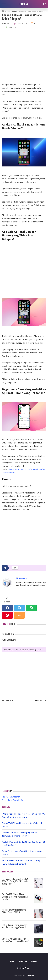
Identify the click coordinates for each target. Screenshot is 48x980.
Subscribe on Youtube (12, 800)
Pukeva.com (30, 975)
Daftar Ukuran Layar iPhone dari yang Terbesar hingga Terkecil (15, 926)
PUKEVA (24, 4)
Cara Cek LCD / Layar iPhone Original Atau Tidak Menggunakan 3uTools (15, 897)
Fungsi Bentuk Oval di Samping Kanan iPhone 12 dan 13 (14, 911)
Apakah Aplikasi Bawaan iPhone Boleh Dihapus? (22, 17)
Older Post (40, 700)
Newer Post (8, 700)
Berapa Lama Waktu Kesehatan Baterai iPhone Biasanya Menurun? (15, 940)
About (12, 961)
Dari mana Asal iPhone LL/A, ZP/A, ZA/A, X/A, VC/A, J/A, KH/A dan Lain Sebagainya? (16, 881)
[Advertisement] (24, 58)
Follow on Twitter (11, 797)
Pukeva (23, 578)
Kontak (34, 961)
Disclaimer (23, 961)
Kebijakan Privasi (23, 968)
